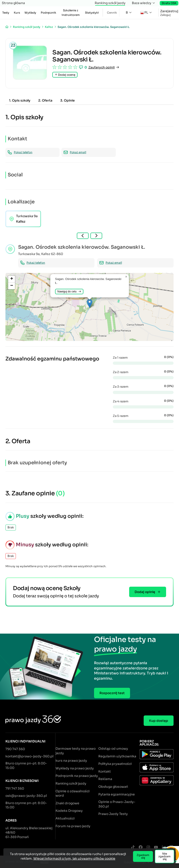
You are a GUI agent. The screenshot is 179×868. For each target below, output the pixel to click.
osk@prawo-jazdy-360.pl (26, 796)
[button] (90, 303)
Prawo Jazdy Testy (113, 814)
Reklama (105, 779)
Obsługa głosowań (113, 787)
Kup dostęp (159, 721)
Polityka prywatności (115, 764)
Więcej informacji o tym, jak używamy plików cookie (74, 858)
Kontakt (105, 771)
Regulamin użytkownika (117, 756)
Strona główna (13, 3)
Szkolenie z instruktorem (71, 13)
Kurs (17, 13)
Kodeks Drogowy (69, 811)
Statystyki (92, 13)
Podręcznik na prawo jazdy (77, 776)
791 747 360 (15, 788)
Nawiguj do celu (69, 292)
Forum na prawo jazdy (73, 826)
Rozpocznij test (112, 693)
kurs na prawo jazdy (71, 761)
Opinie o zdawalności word (73, 793)
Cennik (112, 13)
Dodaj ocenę (65, 75)
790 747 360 (15, 749)
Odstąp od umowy (113, 749)
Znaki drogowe (67, 803)
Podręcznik (48, 13)
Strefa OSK (169, 3)
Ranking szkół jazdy (110, 3)
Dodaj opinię (148, 592)
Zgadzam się (143, 856)
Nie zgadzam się (164, 856)
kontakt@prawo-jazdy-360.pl (29, 756)
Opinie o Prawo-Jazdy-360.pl (117, 804)
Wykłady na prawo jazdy (75, 768)
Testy (6, 13)
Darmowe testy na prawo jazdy (76, 751)
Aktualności (65, 818)
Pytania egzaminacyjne (117, 794)
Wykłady (30, 13)
